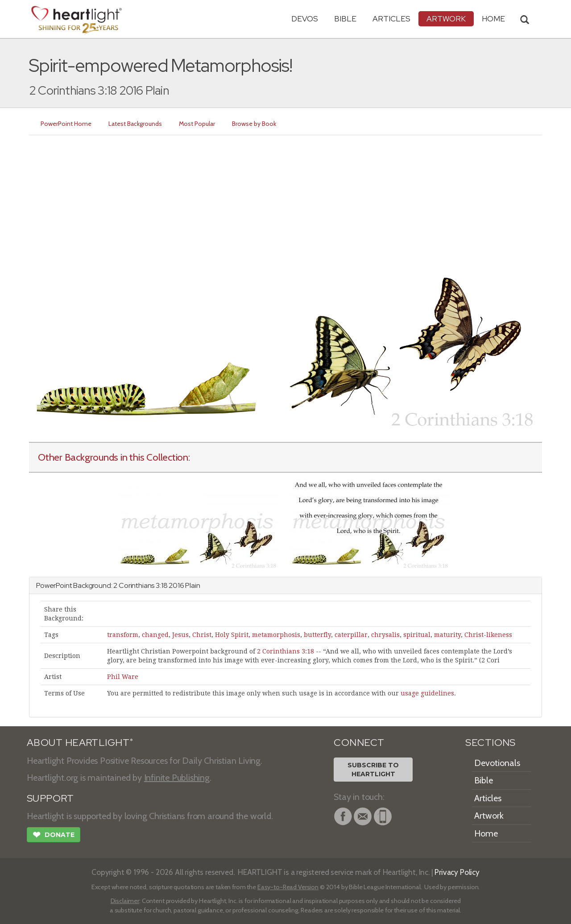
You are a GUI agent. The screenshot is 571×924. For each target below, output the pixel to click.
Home (486, 833)
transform (123, 635)
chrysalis (385, 635)
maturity (447, 635)
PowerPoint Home (66, 124)
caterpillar (351, 635)
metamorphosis (276, 635)
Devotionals (497, 763)
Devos (305, 19)
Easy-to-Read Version (288, 887)
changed (155, 635)
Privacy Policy (457, 872)
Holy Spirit (232, 635)
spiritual (417, 635)
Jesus (180, 635)
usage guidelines (427, 693)
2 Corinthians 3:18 (285, 651)
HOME (493, 19)
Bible (345, 19)
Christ (202, 635)
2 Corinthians (134, 585)
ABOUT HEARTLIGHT (80, 743)
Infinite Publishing (177, 778)
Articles (391, 19)
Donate (54, 836)
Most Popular (197, 124)
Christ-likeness (488, 635)
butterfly (317, 635)
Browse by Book (254, 124)
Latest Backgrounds (135, 124)
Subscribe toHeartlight (373, 770)
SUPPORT (50, 798)
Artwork (446, 19)
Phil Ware (123, 677)
